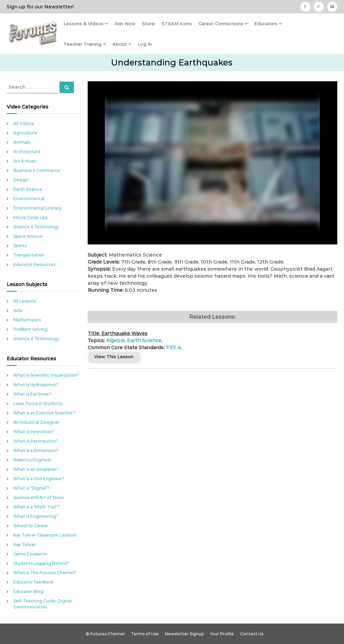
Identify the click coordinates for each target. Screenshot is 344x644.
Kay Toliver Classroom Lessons (45, 535)
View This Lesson (114, 357)
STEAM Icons (177, 24)
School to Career (31, 526)
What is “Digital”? (32, 488)
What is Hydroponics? (36, 385)
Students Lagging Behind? (41, 563)
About (120, 44)
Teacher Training (82, 44)
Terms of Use (145, 634)
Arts (18, 310)
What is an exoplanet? (36, 469)
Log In (145, 44)
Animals (22, 142)
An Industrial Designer (36, 422)
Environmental (29, 199)
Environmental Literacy (38, 208)
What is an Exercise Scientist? (44, 413)
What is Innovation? (34, 432)
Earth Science (144, 340)
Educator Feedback (33, 582)
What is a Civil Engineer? (39, 479)
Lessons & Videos (83, 24)
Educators (266, 24)
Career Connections (221, 24)
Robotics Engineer (33, 460)
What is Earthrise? (32, 394)
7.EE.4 (174, 348)
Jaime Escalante (30, 554)
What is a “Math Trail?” (37, 507)
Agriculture (25, 133)
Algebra (115, 340)
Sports (20, 246)
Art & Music (25, 161)
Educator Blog (28, 591)
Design (21, 180)
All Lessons (25, 301)
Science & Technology (36, 227)
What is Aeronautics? (36, 441)
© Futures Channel (105, 634)
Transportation (29, 255)
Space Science (28, 236)
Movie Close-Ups (30, 217)
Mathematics (27, 320)
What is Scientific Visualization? (46, 375)
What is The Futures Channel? (45, 573)
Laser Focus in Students (38, 403)
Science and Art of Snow (39, 497)
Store (148, 24)
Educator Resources (34, 264)
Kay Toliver (25, 544)
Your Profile (222, 634)
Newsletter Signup (184, 634)
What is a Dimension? (36, 450)
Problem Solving (30, 329)
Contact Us (252, 634)
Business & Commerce (37, 170)
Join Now (125, 24)
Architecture (27, 152)
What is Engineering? (36, 516)
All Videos (24, 123)
